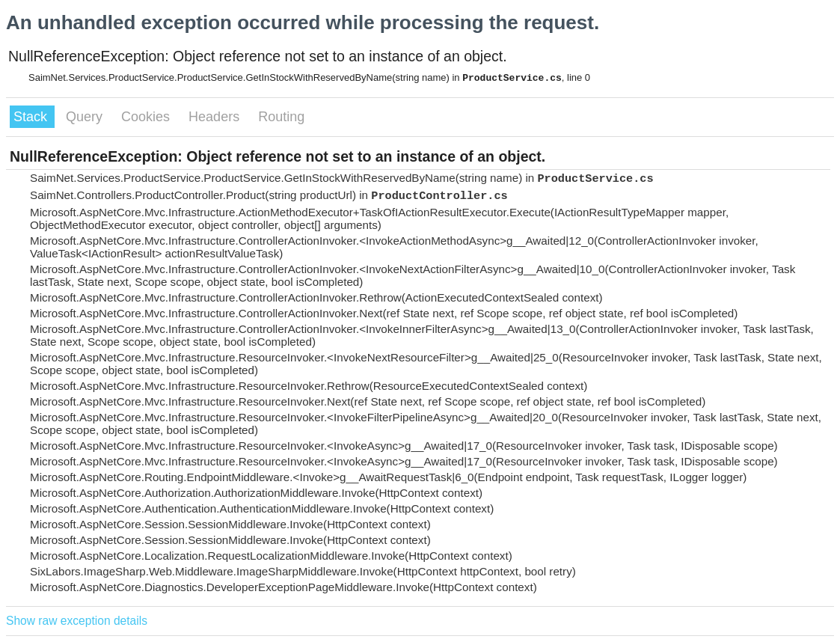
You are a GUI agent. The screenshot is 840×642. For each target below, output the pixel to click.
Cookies (147, 117)
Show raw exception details (77, 621)
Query (86, 117)
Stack (32, 117)
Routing (281, 117)
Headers (216, 117)
